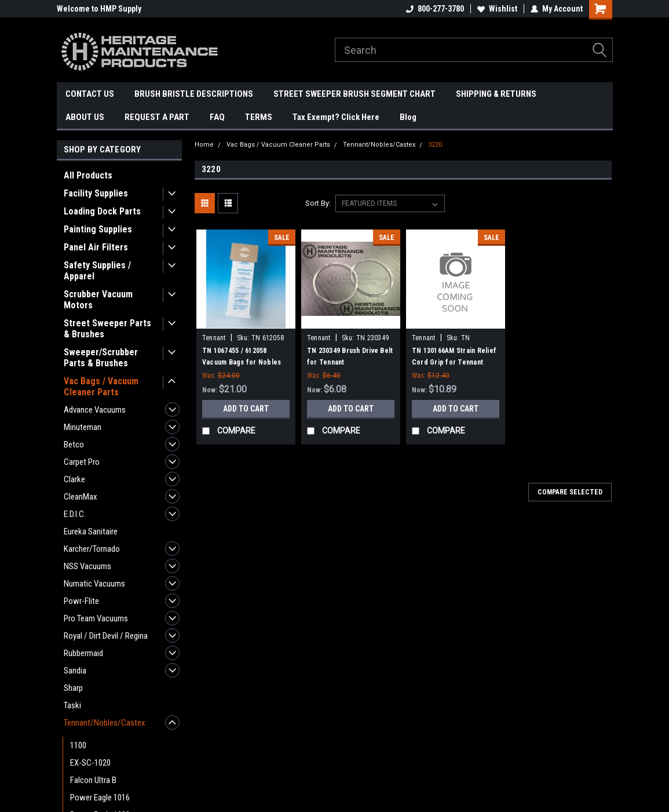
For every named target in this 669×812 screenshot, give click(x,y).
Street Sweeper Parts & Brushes (107, 329)
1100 (78, 745)
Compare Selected (570, 492)
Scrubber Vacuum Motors (98, 300)
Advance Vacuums (95, 410)
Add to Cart (246, 409)
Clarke (74, 479)
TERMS (259, 117)
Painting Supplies (98, 229)
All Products (88, 175)
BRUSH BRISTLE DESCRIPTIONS (194, 94)
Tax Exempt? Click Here (336, 117)
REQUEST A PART (157, 117)
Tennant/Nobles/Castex (105, 723)
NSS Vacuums (87, 566)
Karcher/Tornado (92, 549)
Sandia (75, 671)
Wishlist (497, 9)
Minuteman (83, 427)
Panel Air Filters (96, 247)
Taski (72, 705)
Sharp (73, 688)
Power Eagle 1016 (100, 798)
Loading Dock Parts (102, 211)
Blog (408, 117)
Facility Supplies (96, 193)
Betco (74, 445)
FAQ (217, 117)
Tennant (214, 338)
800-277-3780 (435, 9)
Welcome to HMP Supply (99, 9)
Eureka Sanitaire (91, 531)
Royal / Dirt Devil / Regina (106, 636)
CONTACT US (90, 94)
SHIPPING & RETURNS (496, 94)
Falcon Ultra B (93, 780)
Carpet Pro (82, 462)
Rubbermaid (83, 653)
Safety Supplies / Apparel (97, 271)
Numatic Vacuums (94, 584)
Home (204, 145)
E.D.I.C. (75, 514)
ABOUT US (85, 117)
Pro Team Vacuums (96, 618)
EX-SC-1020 (90, 763)
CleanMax (81, 497)
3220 (435, 145)
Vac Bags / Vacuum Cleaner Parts (101, 387)
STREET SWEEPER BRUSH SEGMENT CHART (354, 94)
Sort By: (318, 203)
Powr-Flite (81, 601)
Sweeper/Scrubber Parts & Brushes (101, 358)
